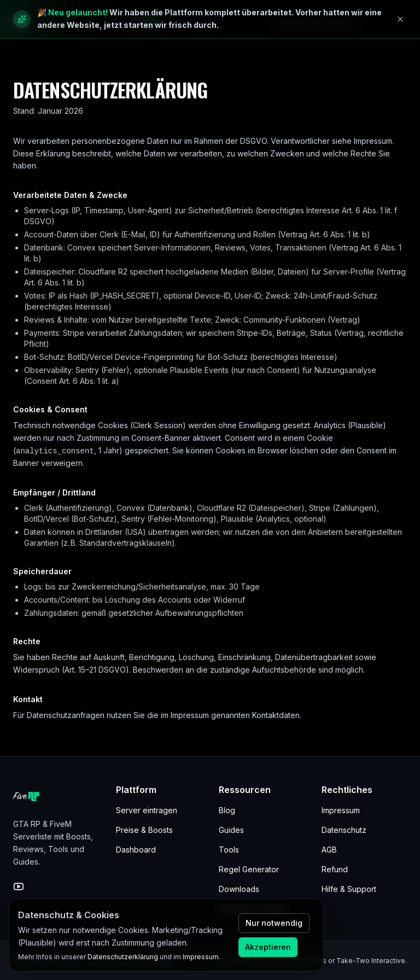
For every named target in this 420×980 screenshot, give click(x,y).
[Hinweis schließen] (400, 19)
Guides (231, 830)
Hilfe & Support (349, 889)
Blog (227, 810)
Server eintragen (147, 810)
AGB (329, 850)
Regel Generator (249, 869)
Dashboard (136, 850)
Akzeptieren (268, 947)
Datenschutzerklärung (123, 957)
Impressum (341, 810)
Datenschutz (344, 830)
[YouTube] (19, 886)
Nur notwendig (274, 923)
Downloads (239, 889)
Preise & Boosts (144, 830)
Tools (229, 850)
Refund (335, 869)
